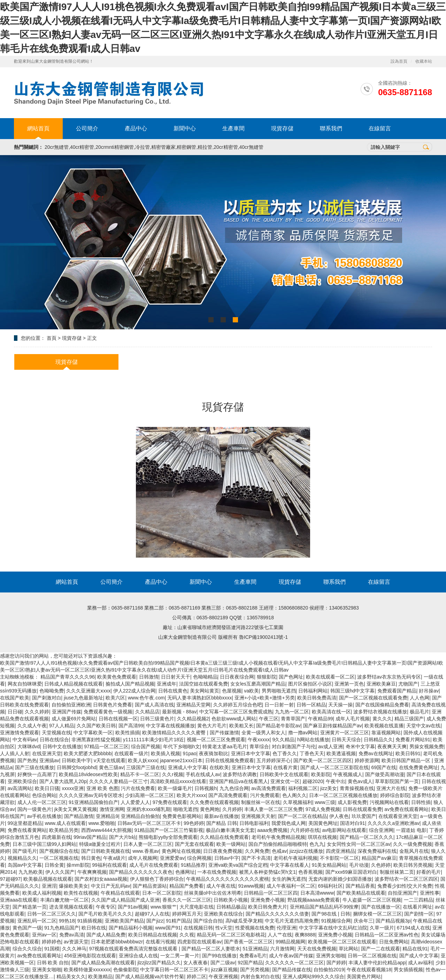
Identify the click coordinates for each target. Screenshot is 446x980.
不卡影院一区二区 (339, 858)
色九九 (317, 844)
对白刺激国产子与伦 (294, 747)
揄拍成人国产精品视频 (130, 684)
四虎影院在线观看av (199, 942)
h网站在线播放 (313, 740)
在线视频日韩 (198, 928)
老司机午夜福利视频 (295, 858)
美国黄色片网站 (364, 977)
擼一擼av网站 (303, 733)
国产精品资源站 (150, 886)
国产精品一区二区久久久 (367, 837)
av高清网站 (20, 788)
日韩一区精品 (311, 705)
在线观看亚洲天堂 (398, 816)
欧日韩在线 (94, 928)
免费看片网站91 (413, 740)
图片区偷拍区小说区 (310, 684)
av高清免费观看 (268, 788)
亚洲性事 (430, 893)
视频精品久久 (22, 858)
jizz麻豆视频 (224, 970)
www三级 (325, 802)
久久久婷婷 (37, 712)
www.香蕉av (146, 851)
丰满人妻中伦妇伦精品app (377, 963)
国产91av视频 (133, 907)
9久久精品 (284, 740)
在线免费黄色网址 (418, 767)
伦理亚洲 (286, 928)
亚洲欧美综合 (22, 781)
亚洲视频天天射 (258, 816)
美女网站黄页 (205, 691)
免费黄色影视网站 (182, 816)
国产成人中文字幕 (419, 956)
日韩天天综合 (346, 740)
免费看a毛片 (253, 956)
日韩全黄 (54, 865)
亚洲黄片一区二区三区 (345, 733)
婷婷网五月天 (187, 914)
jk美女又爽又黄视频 (76, 809)
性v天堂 (224, 928)
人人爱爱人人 (135, 802)
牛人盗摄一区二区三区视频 (372, 900)
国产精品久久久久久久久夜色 (141, 872)
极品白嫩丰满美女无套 (230, 830)
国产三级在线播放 (34, 767)
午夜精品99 (321, 719)
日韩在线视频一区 (118, 719)
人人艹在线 (280, 935)
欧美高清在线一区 (331, 712)
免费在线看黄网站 (27, 830)
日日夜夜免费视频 (223, 851)
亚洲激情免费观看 (20, 733)
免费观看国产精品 (397, 691)
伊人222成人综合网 (134, 691)
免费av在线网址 (376, 753)
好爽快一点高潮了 (37, 774)
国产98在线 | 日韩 (331, 914)
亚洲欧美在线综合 (223, 914)
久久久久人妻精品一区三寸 (118, 781)
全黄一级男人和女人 (263, 733)
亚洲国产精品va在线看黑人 (239, 781)
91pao (190, 753)
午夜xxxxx (259, 740)
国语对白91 (353, 823)
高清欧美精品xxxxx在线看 (178, 781)
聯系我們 (331, 128)
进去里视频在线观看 (71, 907)
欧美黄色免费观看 (117, 677)
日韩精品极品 (231, 907)
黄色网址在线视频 (181, 851)
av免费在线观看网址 (40, 956)
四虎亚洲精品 (340, 851)
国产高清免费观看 (228, 795)
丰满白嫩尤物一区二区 (64, 900)
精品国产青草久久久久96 (68, 677)
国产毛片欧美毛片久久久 (105, 914)
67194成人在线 (413, 928)
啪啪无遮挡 (185, 809)
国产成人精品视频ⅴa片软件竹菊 (150, 977)
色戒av (279, 851)
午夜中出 (336, 781)
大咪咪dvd (29, 747)
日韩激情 (149, 677)
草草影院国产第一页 (397, 781)
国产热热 (27, 760)
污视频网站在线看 (389, 802)
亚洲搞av (49, 760)
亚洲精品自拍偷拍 (140, 816)
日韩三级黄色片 (157, 719)
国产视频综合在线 (59, 851)
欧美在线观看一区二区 (330, 677)
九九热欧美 (31, 872)
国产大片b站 (123, 837)
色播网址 (185, 872)
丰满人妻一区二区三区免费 (274, 809)
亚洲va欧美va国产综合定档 (238, 865)
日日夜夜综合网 (237, 677)
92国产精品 (250, 963)
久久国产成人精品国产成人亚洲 (125, 900)
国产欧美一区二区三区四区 (323, 760)
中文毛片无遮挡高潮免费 (292, 921)
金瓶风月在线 (414, 851)
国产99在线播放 (220, 956)
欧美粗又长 (241, 726)
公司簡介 (87, 128)
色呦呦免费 (52, 691)
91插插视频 (90, 921)
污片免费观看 (265, 795)
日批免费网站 (394, 942)
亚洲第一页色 (349, 684)
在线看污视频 (160, 942)
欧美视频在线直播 (384, 726)
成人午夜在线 (221, 886)
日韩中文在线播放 (62, 747)
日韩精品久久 (378, 740)
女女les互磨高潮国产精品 (258, 684)
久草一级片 (382, 928)
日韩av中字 (227, 858)
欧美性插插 (128, 733)
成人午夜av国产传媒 (291, 956)
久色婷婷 (381, 865)
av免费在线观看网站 (406, 809)
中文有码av (25, 740)
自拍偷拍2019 (329, 970)
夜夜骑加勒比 (214, 753)
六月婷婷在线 (305, 830)
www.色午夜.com (146, 698)
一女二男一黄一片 (180, 956)
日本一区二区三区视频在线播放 (343, 795)
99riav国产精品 (90, 837)
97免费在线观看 (170, 802)
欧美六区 (115, 698)
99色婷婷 (194, 823)
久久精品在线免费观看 (224, 837)
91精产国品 (178, 921)
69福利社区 (330, 886)
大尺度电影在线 (197, 907)
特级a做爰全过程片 (100, 844)
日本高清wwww (317, 893)
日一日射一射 (279, 705)
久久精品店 (147, 712)
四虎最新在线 (56, 837)
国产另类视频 (255, 970)
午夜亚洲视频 (223, 977)
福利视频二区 (303, 788)
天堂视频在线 (56, 733)
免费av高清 (72, 935)
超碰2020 (313, 781)
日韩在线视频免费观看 (230, 760)
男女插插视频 (408, 970)
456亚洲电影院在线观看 (90, 956)
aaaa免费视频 (272, 830)
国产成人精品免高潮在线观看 (103, 963)
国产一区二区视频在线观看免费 (373, 698)
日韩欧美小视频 (231, 900)
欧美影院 (321, 774)
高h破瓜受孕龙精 (244, 921)
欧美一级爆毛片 (175, 788)
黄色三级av (111, 767)
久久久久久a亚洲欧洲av (394, 823)
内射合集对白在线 (260, 977)
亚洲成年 (167, 684)
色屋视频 (232, 691)
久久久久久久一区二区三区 (294, 963)
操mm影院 (78, 865)
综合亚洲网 (381, 830)
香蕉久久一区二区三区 (187, 900)
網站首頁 (38, 128)
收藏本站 (424, 61)
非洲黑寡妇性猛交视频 (96, 740)
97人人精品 (62, 726)
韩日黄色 (91, 858)
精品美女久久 (71, 977)
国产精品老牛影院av (278, 726)
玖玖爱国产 (364, 816)
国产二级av (223, 963)
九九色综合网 (234, 788)
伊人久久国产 (60, 872)
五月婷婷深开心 (274, 760)
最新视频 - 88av (179, 712)
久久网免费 (257, 851)
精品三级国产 (409, 719)
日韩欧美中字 (76, 760)
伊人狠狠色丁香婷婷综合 (157, 879)
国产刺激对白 (47, 698)
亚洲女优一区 (285, 781)
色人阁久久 (294, 795)
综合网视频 (199, 858)
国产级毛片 (25, 851)
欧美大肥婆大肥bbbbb (88, 753)
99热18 (67, 921)
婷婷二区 (197, 977)
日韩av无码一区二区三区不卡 (149, 823)
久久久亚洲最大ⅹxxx (88, 691)
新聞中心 (185, 128)
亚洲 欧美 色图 (102, 788)
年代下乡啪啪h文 (182, 747)
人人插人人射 (15, 753)
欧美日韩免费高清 (317, 698)
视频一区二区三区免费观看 (216, 740)
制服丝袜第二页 (397, 872)
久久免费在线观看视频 (214, 802)
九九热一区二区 (292, 712)
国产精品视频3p (393, 921)
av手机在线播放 (44, 816)
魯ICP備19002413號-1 (263, 637)
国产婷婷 (336, 963)
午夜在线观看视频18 (369, 970)
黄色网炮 (210, 809)
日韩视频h (206, 788)
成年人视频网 (143, 858)
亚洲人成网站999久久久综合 (313, 977)
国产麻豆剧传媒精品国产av (333, 726)
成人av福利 (420, 963)
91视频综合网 (336, 921)
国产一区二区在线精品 (302, 816)
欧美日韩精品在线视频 (153, 935)
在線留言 (380, 128)
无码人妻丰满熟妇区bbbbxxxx (199, 698)
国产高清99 (131, 726)
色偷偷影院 (125, 970)
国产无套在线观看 (194, 844)
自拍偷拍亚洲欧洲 (71, 705)
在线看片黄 (285, 767)
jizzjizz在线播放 (306, 851)
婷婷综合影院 (395, 795)
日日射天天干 (176, 677)
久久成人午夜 (32, 726)
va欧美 (251, 691)
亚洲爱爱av (172, 858)
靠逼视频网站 (386, 733)
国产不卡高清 (256, 858)
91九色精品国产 (62, 928)
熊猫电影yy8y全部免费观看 (168, 837)
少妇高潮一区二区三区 (149, 795)
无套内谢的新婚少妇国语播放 (340, 879)
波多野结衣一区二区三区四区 (406, 879)
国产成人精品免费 (106, 935)
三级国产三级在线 (146, 767)
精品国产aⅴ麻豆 (379, 858)
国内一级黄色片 (34, 809)
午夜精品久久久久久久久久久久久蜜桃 (228, 879)
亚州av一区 (44, 935)
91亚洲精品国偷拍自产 (93, 802)
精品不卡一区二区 (140, 774)
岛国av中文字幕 (25, 865)
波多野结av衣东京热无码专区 (389, 677)
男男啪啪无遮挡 (279, 691)
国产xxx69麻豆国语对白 (351, 872)
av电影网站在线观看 (344, 830)
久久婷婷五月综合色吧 (238, 705)
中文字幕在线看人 (290, 865)
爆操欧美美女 (74, 886)
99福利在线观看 (109, 865)
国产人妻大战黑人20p (63, 781)
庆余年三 (363, 921)
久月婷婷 (232, 809)
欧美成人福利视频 (42, 893)
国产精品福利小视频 (131, 928)
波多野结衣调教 (240, 774)
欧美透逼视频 (341, 753)
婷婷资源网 (367, 760)
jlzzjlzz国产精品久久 (159, 963)
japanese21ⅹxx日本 (181, 760)
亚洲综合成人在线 (138, 956)
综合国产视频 (146, 747)
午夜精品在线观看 (120, 893)
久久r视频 (173, 774)
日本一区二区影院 (162, 893)
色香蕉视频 (310, 872)
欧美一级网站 (231, 844)
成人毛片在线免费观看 (154, 865)
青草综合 (259, 747)
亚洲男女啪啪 (331, 956)
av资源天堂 (76, 942)
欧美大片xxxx (191, 795)
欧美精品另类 (64, 830)
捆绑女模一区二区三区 (377, 914)
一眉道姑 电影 (411, 830)
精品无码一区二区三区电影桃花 (231, 935)
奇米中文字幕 (360, 747)
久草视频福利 (298, 802)
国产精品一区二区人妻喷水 (211, 949)
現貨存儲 (282, 128)
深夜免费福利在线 (377, 851)
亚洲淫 (49, 886)
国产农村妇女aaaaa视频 (101, 879)
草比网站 (348, 949)
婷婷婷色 (52, 942)
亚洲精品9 (107, 816)
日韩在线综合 (54, 740)
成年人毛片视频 (353, 719)
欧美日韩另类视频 (413, 865)
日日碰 (15, 712)
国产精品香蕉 (360, 886)
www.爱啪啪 (102, 823)
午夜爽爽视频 (92, 872)
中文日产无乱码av (111, 886)
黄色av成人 (360, 781)
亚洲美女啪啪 (47, 970)
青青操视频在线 (357, 788)
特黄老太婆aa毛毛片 (225, 747)
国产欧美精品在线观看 (361, 893)
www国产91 (168, 928)
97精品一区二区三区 (106, 747)
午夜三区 (269, 719)
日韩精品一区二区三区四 (271, 893)
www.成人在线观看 (65, 823)
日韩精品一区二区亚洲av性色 (387, 935)
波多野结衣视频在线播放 (380, 712)
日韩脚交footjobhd (77, 767)
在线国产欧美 (15, 698)
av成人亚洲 (330, 747)
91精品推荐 (193, 865)
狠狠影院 (267, 677)
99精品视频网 (291, 942)
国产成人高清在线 (154, 705)
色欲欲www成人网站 (234, 719)
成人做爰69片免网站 (74, 719)
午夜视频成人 (348, 774)
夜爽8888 (305, 935)
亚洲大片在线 (391, 788)
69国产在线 (384, 767)
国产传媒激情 (224, 733)
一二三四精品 (418, 900)
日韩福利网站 (313, 691)
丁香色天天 (312, 753)
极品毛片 (420, 712)
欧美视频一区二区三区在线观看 (342, 942)
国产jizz (155, 921)
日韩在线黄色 (173, 691)
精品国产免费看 (186, 886)
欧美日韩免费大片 (268, 907)
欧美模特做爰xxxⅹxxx (87, 970)
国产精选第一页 (30, 907)
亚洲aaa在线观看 (19, 900)
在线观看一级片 (131, 753)
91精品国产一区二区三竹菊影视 (169, 830)
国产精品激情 (79, 816)
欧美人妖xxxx (143, 760)
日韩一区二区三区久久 (52, 914)
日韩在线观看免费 (362, 809)
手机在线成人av (203, 774)
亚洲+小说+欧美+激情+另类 (265, 698)
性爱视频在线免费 (255, 928)
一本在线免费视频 (217, 872)
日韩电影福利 (254, 823)
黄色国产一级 (27, 928)
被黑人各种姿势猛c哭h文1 (267, 872)
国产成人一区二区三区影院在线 (334, 767)
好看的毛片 (429, 872)
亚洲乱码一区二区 (37, 921)
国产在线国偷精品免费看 (382, 705)
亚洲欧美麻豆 (381, 684)
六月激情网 (282, 949)
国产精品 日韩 (222, 823)
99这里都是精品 (25, 823)
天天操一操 (340, 705)
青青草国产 (293, 719)
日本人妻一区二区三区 (148, 844)
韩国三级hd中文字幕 (353, 691)
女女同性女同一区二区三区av (359, 844)
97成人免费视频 (323, 809)
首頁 (52, 338)
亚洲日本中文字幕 (251, 753)
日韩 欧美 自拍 (53, 963)
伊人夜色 (339, 816)
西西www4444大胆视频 (106, 830)
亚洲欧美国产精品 (124, 921)
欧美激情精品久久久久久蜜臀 (175, 733)
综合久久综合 (27, 949)
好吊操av (429, 691)
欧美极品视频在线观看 (48, 879)
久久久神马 (74, 949)
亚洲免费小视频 (268, 900)
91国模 (52, 949)
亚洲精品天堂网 (193, 705)
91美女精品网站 (329, 865)
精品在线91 (415, 949)
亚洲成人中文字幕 (187, 767)
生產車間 (233, 128)
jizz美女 (329, 788)
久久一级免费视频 (413, 844)
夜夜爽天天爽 (392, 747)
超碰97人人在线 (152, 914)
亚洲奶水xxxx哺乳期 (148, 809)
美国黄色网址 (323, 823)
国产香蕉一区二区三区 (248, 942)
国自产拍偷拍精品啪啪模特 (278, 844)
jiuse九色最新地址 (83, 698)
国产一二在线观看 (380, 949)
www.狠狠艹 (164, 907)
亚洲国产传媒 (67, 712)
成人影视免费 (352, 802)
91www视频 (251, 886)
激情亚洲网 (112, 809)
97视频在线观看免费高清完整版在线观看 (134, 949)
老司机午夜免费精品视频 (278, 837)
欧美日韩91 (408, 753)
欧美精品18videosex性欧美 (88, 774)
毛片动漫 (359, 865)
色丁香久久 (285, 753)
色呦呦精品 (205, 677)
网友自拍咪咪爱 (25, 684)
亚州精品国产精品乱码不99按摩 (324, 907)
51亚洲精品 (255, 949)
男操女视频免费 (426, 747)
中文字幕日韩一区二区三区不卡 (174, 970)
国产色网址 (291, 677)
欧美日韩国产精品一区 (407, 760)
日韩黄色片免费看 (113, 705)
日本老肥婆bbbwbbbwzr (117, 942)
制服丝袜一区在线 (261, 802)
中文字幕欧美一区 (93, 733)
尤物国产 (408, 684)
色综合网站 (44, 795)
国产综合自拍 (208, 921)
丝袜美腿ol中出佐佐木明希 (213, 893)
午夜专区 (106, 907)
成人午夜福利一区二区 (291, 886)
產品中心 (136, 128)
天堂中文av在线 (424, 726)
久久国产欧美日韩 (96, 726)
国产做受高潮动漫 (385, 774)
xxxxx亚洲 (73, 788)
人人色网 (420, 698)
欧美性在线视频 (81, 893)
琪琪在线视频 (322, 837)
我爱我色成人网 (289, 823)
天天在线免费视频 (317, 949)
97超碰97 (10, 879)
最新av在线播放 (221, 816)
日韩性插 (421, 802)
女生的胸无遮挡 (289, 879)
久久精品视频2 (193, 719)
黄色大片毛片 (212, 726)
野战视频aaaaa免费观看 (314, 900)
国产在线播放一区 (381, 907)
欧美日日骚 (47, 788)
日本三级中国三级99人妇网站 (45, 844)
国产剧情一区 (419, 914)
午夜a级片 (114, 858)
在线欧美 (219, 767)
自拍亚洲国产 (402, 893)
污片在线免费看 (138, 788)
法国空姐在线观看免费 (203, 684)
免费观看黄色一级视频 (108, 712)
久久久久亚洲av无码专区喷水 (91, 795)
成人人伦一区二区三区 (42, 802)
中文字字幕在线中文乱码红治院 (333, 928)
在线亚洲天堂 (47, 753)
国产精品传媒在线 (292, 970)
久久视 (187, 935)
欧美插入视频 (166, 753)
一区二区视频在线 (59, 858)
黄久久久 (382, 719)
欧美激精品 (100, 977)
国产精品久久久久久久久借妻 (277, 914)
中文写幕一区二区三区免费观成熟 (236, 712)
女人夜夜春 (195, 963)
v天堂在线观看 (110, 760)
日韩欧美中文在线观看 (284, 774)
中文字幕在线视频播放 (170, 726)
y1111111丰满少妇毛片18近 (153, 740)
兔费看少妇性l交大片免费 (405, 886)
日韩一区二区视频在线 (372, 956)
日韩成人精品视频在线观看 (74, 684)
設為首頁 (399, 61)
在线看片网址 (417, 907)
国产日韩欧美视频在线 (106, 851)
